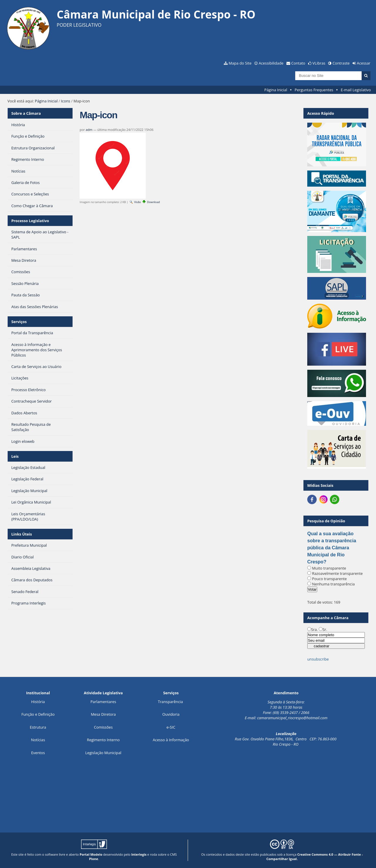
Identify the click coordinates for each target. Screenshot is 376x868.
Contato (298, 63)
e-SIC (171, 727)
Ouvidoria (171, 714)
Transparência (171, 702)
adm (89, 130)
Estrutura (38, 727)
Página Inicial (276, 90)
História (38, 702)
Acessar (364, 63)
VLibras (319, 63)
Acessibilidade (271, 63)
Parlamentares (103, 702)
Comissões (103, 727)
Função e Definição (38, 714)
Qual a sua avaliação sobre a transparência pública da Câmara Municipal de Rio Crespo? (332, 548)
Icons (66, 101)
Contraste (341, 63)
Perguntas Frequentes (314, 90)
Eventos (38, 753)
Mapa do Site (240, 63)
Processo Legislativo (30, 221)
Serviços (19, 322)
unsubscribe (318, 659)
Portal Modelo (91, 854)
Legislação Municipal (103, 753)
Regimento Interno (103, 740)
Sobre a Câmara (26, 113)
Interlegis (139, 854)
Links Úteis (21, 534)
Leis (15, 456)
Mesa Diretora (103, 714)
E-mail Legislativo (356, 90)
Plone (94, 859)
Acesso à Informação (171, 740)
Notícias (38, 740)
